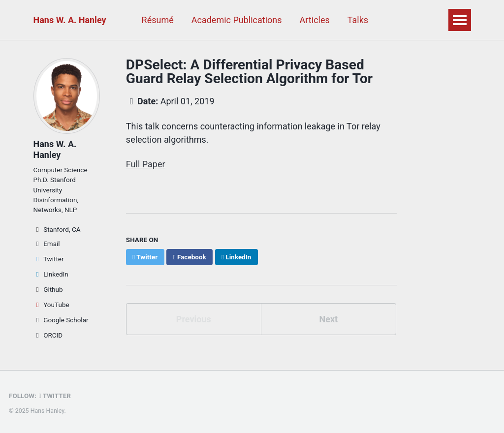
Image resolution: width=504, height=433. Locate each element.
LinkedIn (51, 274)
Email (47, 244)
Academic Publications (237, 20)
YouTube (51, 305)
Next (328, 319)
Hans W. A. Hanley (70, 20)
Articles (315, 20)
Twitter (49, 259)
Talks (358, 20)
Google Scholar (61, 320)
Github (48, 289)
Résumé (158, 20)
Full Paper (146, 164)
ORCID (48, 335)
